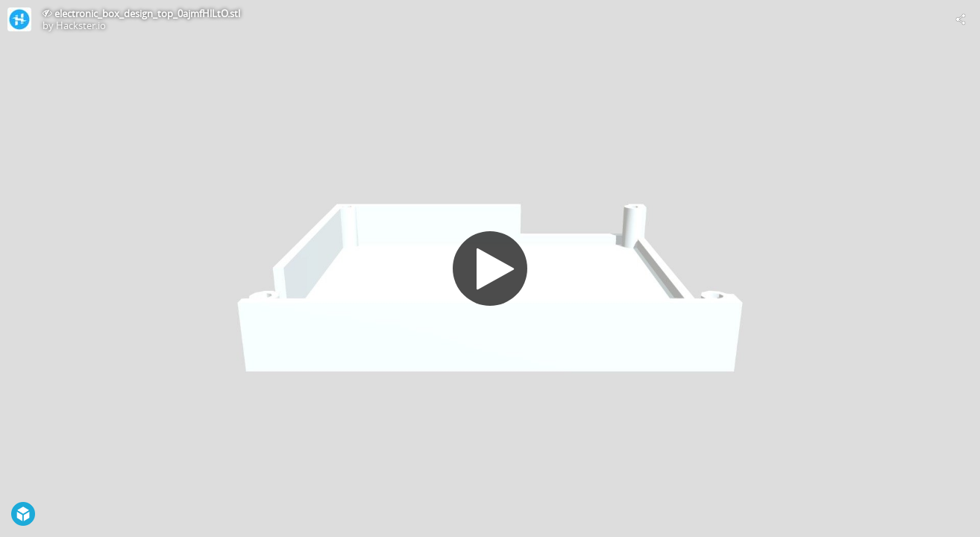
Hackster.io (81, 25)
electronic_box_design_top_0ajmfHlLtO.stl (147, 13)
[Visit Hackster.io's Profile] (19, 19)
